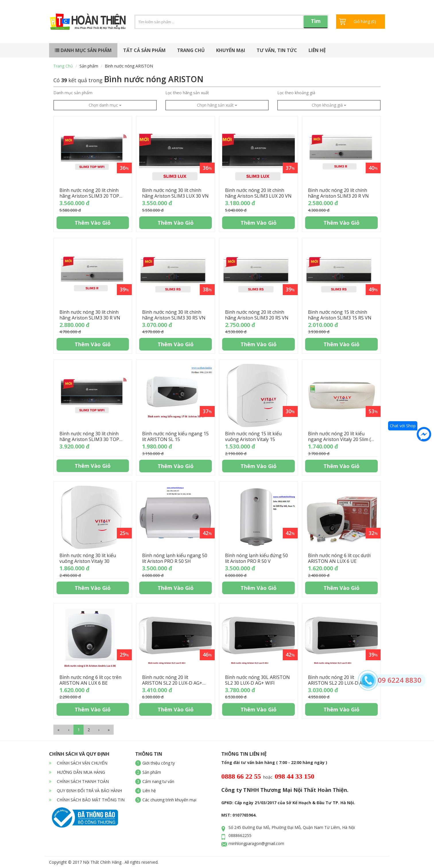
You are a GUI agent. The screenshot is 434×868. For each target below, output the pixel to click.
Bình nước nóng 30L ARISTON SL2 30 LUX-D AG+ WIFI (257, 680)
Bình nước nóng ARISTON (129, 66)
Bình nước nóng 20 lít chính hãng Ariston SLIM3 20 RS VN (257, 315)
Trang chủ (191, 50)
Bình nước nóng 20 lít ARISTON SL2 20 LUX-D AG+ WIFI (172, 683)
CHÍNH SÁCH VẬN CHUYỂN (78, 763)
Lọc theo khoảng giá (296, 93)
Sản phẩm (89, 66)
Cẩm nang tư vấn (158, 781)
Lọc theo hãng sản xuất (187, 93)
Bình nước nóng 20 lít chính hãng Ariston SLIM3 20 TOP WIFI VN (89, 196)
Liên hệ (317, 50)
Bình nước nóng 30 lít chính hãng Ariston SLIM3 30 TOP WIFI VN (89, 439)
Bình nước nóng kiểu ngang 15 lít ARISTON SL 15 (175, 436)
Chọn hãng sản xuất (217, 105)
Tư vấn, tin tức (277, 50)
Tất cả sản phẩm (144, 50)
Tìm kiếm (316, 23)
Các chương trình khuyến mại (169, 800)
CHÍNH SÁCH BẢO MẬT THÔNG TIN (87, 800)
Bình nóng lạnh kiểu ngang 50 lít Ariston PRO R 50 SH (175, 558)
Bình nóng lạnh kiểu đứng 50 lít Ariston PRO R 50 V (256, 558)
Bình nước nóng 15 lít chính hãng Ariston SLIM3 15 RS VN (340, 315)
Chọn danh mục (105, 105)
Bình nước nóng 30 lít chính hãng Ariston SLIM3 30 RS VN (174, 315)
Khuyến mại (231, 50)
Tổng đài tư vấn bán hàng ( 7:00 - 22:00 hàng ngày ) (274, 762)
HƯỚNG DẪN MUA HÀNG (77, 772)
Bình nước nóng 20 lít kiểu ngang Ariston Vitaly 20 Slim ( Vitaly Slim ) (339, 439)
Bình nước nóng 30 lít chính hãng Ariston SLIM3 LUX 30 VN (175, 193)
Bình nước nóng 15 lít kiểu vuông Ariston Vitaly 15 (253, 436)
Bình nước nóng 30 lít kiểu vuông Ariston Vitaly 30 (88, 558)
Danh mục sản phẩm (83, 50)
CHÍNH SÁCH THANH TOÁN (79, 781)
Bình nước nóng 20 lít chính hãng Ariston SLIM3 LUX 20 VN (258, 193)
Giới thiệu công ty (159, 763)
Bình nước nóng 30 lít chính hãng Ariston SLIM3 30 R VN (90, 315)
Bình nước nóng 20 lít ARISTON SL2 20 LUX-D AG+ (338, 680)
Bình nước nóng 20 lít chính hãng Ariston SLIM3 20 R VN (338, 193)
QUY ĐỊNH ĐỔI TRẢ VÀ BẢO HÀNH (86, 791)
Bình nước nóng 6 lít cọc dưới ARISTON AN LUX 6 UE (339, 558)
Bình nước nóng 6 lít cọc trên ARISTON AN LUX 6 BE (90, 680)
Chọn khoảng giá (329, 105)
